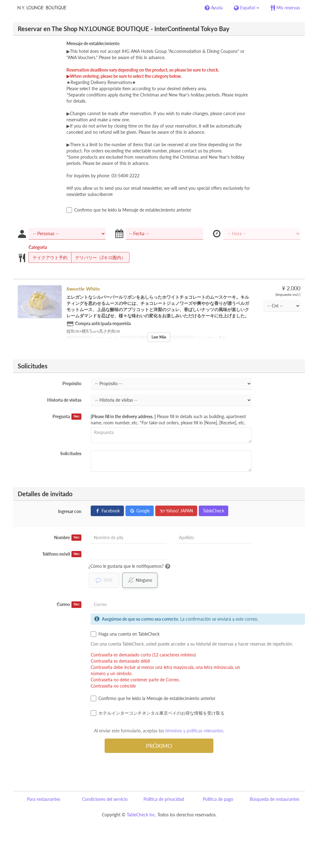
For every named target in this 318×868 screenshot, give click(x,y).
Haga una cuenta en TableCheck (125, 634)
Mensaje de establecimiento (93, 43)
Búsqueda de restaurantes (275, 799)
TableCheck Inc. (141, 815)
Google (140, 511)
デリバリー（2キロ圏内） (98, 258)
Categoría (38, 247)
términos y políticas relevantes (194, 731)
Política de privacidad (164, 799)
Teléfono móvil (62, 554)
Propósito (72, 383)
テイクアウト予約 (48, 258)
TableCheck (214, 511)
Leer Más (159, 337)
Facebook (107, 511)
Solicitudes (71, 453)
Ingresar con (70, 511)
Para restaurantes (44, 799)
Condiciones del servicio (105, 799)
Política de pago (218, 799)
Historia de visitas (64, 400)
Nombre (68, 538)
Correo (69, 605)
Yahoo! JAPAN (176, 511)
